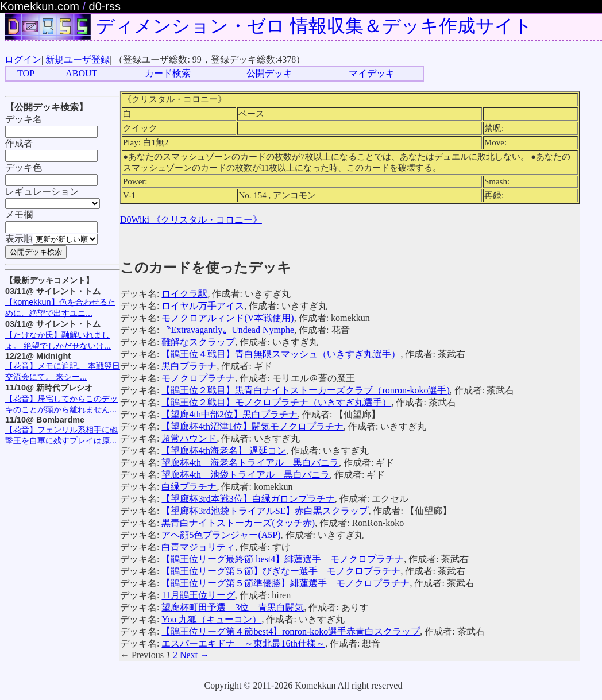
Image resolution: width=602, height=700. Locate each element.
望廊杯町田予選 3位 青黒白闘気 (233, 607)
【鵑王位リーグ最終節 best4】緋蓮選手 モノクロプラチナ (283, 559)
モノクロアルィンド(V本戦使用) (227, 318)
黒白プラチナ (189, 366)
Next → (194, 655)
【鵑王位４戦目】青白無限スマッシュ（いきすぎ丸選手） (281, 354)
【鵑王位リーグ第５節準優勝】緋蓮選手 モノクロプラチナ (285, 583)
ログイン (23, 59)
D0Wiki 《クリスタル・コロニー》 (191, 220)
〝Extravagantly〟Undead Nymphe (228, 330)
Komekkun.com (40, 6)
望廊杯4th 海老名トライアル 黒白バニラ (250, 463)
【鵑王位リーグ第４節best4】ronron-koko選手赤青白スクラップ (291, 631)
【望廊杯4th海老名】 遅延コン (223, 450)
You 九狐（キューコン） (211, 619)
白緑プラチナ (189, 487)
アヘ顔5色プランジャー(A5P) (221, 535)
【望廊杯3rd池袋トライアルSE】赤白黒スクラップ (265, 511)
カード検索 (168, 73)
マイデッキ (372, 73)
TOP (26, 73)
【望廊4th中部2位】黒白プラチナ (229, 414)
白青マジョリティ (198, 547)
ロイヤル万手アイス (203, 306)
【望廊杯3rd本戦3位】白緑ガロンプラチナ (248, 499)
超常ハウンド (189, 438)
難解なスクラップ (198, 342)
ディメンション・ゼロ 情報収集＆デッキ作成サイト (314, 26)
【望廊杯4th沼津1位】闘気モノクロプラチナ (252, 426)
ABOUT (81, 73)
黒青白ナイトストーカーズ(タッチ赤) (238, 523)
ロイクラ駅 (184, 294)
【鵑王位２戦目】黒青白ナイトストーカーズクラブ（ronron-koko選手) (305, 390)
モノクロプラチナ (198, 378)
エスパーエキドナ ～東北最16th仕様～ (243, 643)
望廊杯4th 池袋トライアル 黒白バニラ (245, 475)
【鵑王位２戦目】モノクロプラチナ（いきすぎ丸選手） (276, 402)
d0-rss (105, 6)
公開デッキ (269, 73)
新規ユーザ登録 (78, 59)
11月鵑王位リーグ (198, 595)
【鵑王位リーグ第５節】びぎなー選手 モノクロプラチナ (281, 571)
